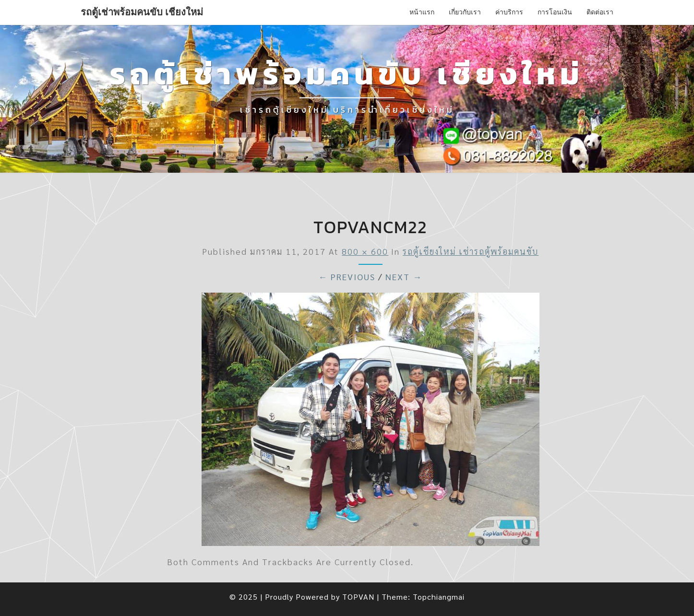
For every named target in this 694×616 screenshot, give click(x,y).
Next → (404, 277)
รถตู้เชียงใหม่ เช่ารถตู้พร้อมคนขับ (471, 251)
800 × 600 (365, 251)
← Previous (347, 277)
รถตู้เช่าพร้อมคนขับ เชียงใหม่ (142, 12)
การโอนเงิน (555, 12)
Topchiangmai (439, 597)
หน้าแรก (422, 12)
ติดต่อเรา (600, 12)
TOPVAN (358, 597)
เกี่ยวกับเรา (465, 12)
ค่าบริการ (509, 12)
